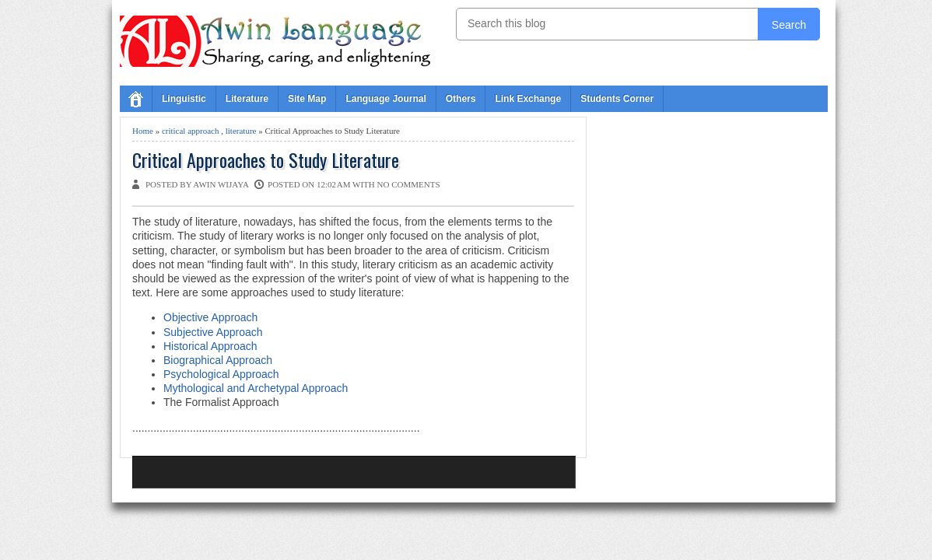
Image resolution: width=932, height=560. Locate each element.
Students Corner (617, 99)
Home (143, 131)
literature (241, 131)
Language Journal (385, 99)
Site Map (307, 99)
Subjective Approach (213, 332)
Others (461, 99)
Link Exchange (528, 99)
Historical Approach (210, 346)
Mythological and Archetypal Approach (256, 388)
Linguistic (184, 99)
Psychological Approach (221, 374)
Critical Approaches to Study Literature (266, 160)
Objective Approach (210, 317)
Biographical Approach (218, 360)
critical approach (191, 131)
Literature (247, 99)
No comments (409, 184)
